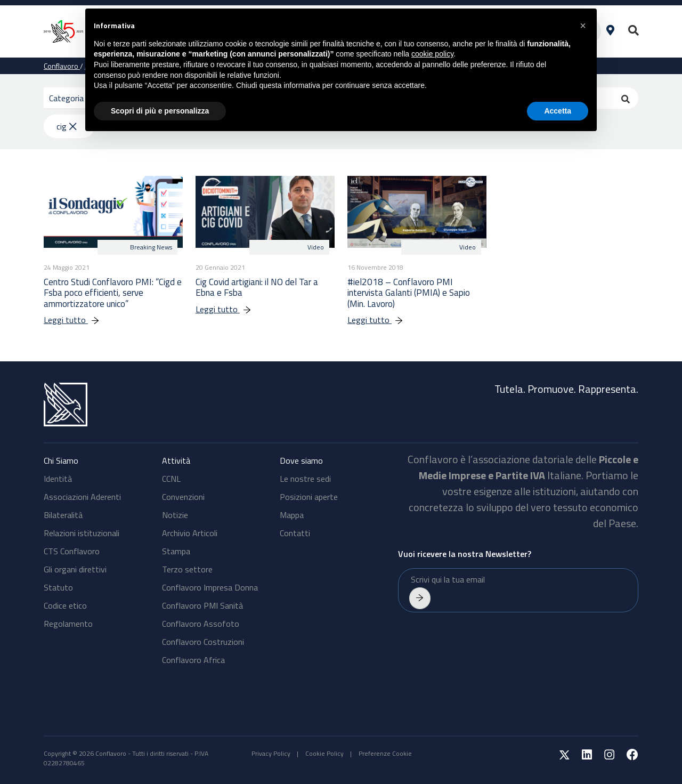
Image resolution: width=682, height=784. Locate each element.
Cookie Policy (324, 753)
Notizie (175, 515)
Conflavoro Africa (193, 660)
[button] (583, 26)
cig (66, 126)
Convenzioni (183, 497)
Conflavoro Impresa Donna (210, 587)
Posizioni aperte (309, 497)
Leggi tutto (77, 320)
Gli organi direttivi (75, 569)
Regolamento (68, 624)
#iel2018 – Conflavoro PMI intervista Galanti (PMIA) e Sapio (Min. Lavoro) (409, 293)
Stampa (176, 551)
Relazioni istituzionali (82, 533)
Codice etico (65, 605)
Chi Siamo (61, 460)
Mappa (292, 515)
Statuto (58, 587)
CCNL (171, 479)
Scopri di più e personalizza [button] (160, 111)
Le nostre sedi (305, 479)
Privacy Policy (271, 753)
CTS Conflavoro (72, 551)
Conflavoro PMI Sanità (202, 605)
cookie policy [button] (432, 54)
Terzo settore (187, 569)
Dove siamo (301, 460)
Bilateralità (63, 515)
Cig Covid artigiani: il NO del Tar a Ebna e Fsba (257, 287)
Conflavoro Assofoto (201, 624)
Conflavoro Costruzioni (203, 642)
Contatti (295, 533)
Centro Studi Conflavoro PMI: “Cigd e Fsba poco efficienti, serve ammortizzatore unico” (113, 293)
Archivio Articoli (190, 533)
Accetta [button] (558, 111)
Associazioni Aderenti (82, 497)
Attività (176, 460)
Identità (58, 479)
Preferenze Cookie (385, 753)
